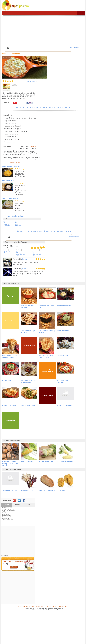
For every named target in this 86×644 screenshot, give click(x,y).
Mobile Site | (21, 606)
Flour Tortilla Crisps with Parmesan (46, 356)
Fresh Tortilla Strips (64, 405)
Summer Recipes (47, 396)
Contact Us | (27, 606)
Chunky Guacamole (28, 405)
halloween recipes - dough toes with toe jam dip (10, 463)
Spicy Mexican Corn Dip (11, 166)
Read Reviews (30, 81)
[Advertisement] (18, 541)
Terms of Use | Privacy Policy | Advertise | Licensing (57, 606)
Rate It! (8, 252)
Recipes (18, 505)
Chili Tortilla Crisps (9, 405)
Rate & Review (50, 107)
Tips (29, 505)
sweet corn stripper (10, 490)
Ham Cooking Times (7, 514)
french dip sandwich (47, 490)
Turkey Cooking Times (8, 520)
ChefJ (24, 269)
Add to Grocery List (35, 107)
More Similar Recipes (16, 216)
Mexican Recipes (11, 321)
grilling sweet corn (28, 461)
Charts (7, 505)
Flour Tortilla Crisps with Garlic (28, 332)
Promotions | (40, 606)
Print (69, 107)
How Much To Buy (7, 516)
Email (61, 107)
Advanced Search (74, 48)
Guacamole (6, 380)
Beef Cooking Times (7, 508)
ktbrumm (25, 259)
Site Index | (34, 606)
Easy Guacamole (63, 331)
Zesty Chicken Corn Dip (11, 198)
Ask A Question (18, 225)
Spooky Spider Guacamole (62, 381)
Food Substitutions (7, 513)
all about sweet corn (65, 461)
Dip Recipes (11, 296)
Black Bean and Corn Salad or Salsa (28, 381)
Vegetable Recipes (29, 346)
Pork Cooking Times (7, 518)
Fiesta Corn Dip (8, 181)
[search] (38, 48)
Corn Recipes (11, 421)
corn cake (61, 490)
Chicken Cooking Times (8, 509)
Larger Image (7, 57)
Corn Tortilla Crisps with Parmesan (10, 356)
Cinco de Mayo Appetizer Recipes (47, 371)
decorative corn (27, 490)
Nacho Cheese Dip (64, 306)
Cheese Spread (63, 356)
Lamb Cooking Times (8, 517)
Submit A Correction (7, 225)
